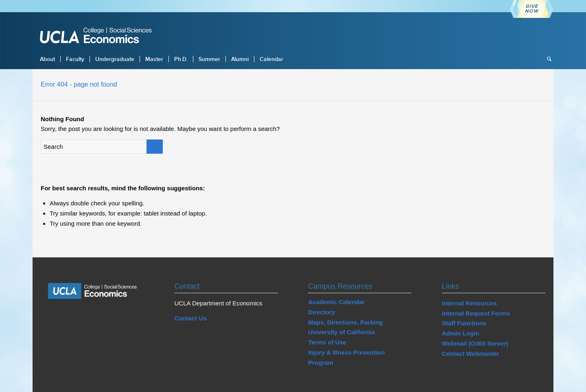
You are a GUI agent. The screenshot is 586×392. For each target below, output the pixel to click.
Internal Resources (469, 303)
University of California (341, 332)
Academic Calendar (336, 302)
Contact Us (191, 318)
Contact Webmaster (471, 354)
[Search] (547, 59)
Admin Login (461, 333)
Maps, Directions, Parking (345, 322)
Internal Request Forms (476, 313)
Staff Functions (464, 323)
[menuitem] (47, 59)
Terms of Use (327, 342)
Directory (321, 312)
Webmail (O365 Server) (475, 343)
